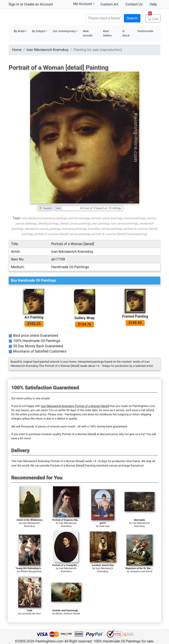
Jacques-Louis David (141, 571)
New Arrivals (88, 33)
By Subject (39, 31)
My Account (84, 4)
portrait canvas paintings (107, 218)
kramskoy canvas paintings (105, 229)
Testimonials (145, 31)
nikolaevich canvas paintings (43, 229)
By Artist (19, 31)
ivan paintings (101, 223)
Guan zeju (104, 526)
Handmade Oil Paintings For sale (42, 18)
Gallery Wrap (84, 318)
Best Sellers (107, 33)
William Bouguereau (31, 571)
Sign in (14, 4)
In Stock (126, 33)
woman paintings (135, 218)
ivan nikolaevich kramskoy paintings (44, 218)
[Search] (104, 18)
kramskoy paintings (74, 229)
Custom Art (109, 4)
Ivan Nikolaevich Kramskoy (48, 50)
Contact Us (134, 4)
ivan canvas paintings (125, 223)
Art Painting (34, 317)
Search (132, 18)
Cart (153, 17)
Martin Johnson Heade (68, 614)
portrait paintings (79, 218)
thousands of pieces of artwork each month (48, 426)
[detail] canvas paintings (75, 223)
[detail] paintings (48, 223)
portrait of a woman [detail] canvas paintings (62, 234)
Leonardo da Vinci (31, 614)
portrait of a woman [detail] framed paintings (120, 234)
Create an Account (38, 4)
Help (153, 4)
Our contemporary (64, 31)
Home (17, 50)
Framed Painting (135, 316)
